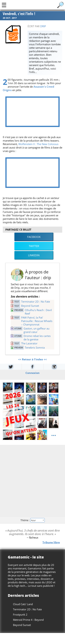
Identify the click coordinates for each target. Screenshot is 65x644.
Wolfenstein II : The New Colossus (38, 144)
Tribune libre (51, 542)
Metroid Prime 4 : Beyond (28, 620)
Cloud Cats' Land (23, 604)
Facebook (34, 237)
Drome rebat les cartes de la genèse (37, 338)
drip (43, 26)
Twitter (34, 246)
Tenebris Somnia (35, 348)
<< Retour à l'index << (32, 359)
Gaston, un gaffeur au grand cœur (36, 330)
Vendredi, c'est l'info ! (19, 14)
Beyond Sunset (30, 306)
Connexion (32, 373)
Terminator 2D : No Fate (36, 302)
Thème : (32, 520)
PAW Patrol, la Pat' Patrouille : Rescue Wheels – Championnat (37, 321)
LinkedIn (34, 255)
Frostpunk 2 (20, 615)
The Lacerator (29, 343)
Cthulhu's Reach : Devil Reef (38, 312)
